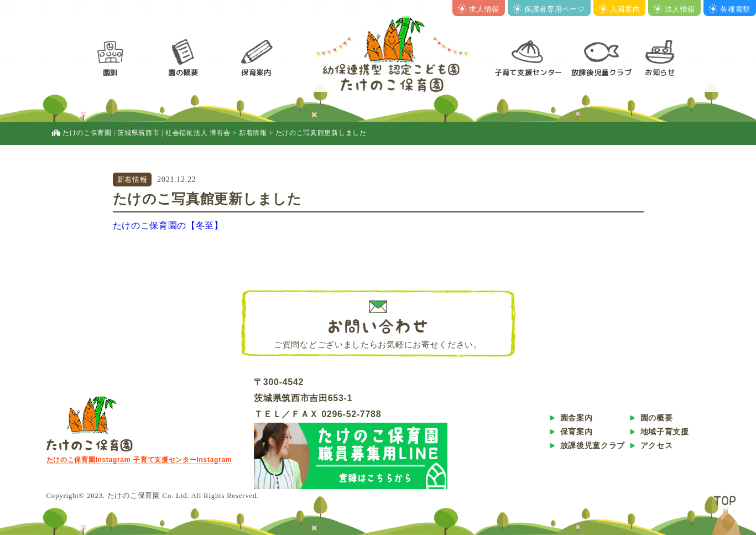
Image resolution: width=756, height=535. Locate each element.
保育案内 (256, 72)
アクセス (657, 445)
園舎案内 (577, 418)
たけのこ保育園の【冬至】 (168, 225)
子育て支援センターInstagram (183, 460)
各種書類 (730, 9)
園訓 (110, 72)
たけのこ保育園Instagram (89, 460)
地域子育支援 (665, 432)
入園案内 (620, 9)
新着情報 (132, 180)
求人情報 (479, 9)
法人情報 (674, 9)
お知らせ (660, 72)
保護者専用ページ (549, 9)
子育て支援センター (528, 72)
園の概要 (183, 72)
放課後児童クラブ (602, 72)
